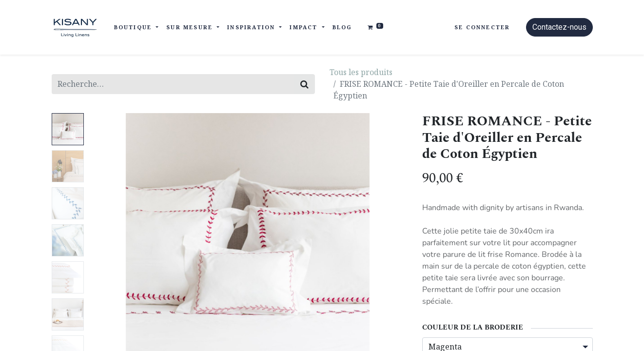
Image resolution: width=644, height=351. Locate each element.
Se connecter (482, 27)
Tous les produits (361, 72)
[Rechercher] (304, 84)
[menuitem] (342, 28)
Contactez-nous (559, 27)
